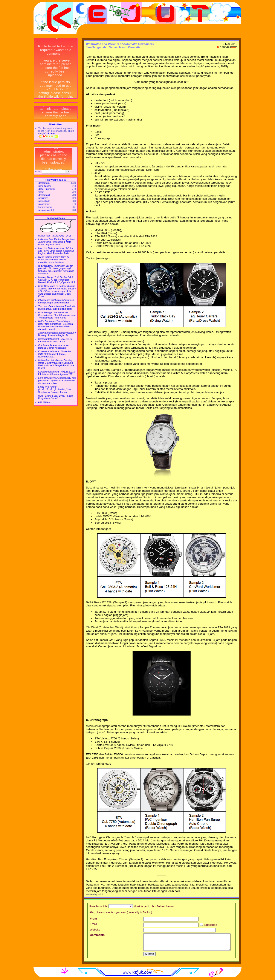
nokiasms (43, 198)
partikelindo (44, 201)
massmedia (44, 204)
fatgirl (41, 192)
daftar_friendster (47, 189)
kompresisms (45, 207)
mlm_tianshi (45, 186)
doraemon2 (44, 183)
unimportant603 (46, 210)
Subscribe (209, 925)
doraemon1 (44, 195)
